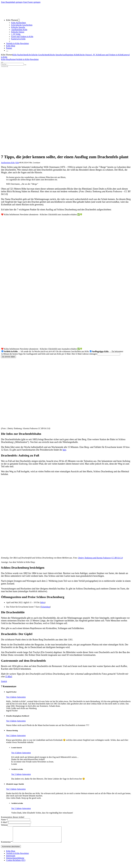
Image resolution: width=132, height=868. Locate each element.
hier (64, 450)
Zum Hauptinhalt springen (12, 2)
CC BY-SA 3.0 (117, 558)
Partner (9, 48)
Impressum (11, 859)
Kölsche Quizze (18, 32)
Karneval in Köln (18, 39)
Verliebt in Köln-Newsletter (18, 43)
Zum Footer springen (32, 2)
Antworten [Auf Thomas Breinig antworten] (21, 736)
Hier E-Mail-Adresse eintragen (84, 354)
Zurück (4, 681)
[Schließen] (7, 51)
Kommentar (7, 845)
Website (4, 825)
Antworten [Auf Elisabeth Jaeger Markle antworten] (21, 789)
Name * (4, 820)
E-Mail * (5, 822)
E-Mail (9, 677)
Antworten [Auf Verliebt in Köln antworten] (26, 774)
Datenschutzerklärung (15, 861)
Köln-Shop (5, 59)
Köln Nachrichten (19, 23)
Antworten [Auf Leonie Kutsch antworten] (26, 753)
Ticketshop (45, 607)
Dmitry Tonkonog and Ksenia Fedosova (94, 558)
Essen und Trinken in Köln (22, 37)
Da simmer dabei (9, 357)
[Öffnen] (2, 62)
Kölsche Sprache (18, 27)
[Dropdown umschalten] (19, 20)
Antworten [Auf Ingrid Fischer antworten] (21, 697)
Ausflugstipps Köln (19, 30)
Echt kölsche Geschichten (22, 25)
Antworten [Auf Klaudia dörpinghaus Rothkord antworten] (21, 721)
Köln (17, 163)
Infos (43, 602)
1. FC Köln (16, 34)
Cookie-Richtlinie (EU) (16, 863)
